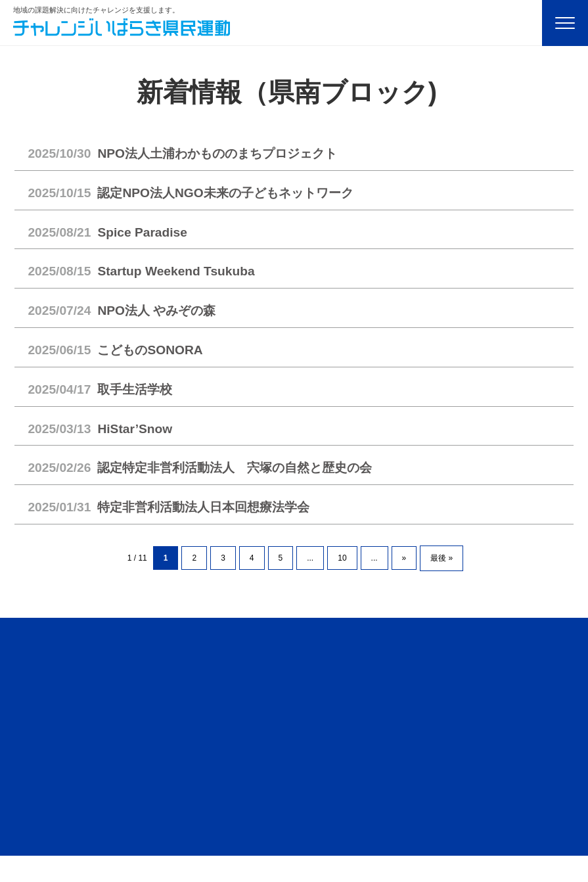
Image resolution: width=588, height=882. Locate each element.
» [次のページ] (404, 558)
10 (342, 558)
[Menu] (565, 23)
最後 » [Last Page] (441, 558)
